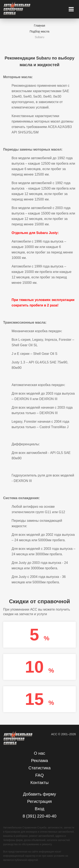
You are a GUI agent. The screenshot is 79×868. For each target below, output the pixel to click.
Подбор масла (40, 31)
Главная (39, 26)
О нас (39, 753)
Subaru (39, 37)
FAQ (39, 775)
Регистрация (39, 801)
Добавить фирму (39, 794)
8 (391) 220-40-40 (39, 816)
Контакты (39, 783)
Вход (39, 809)
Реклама (39, 761)
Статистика (39, 768)
